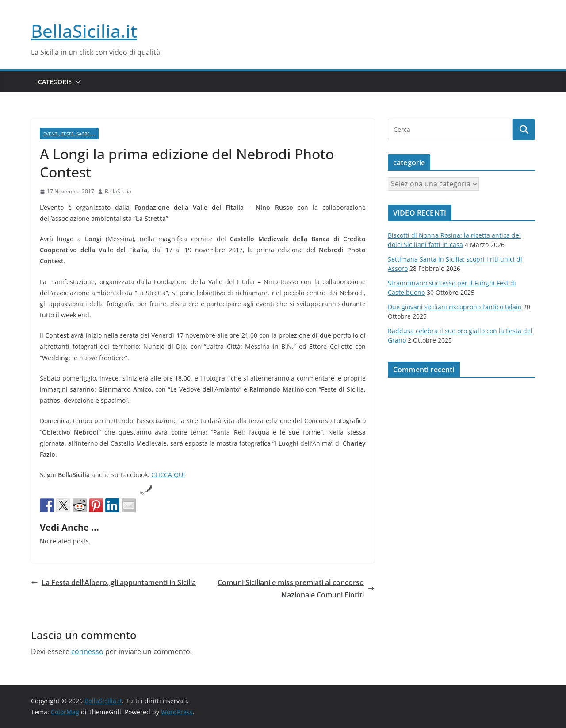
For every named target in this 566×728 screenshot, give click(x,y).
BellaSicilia (118, 191)
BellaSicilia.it (84, 31)
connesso (87, 651)
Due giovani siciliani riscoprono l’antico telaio (455, 307)
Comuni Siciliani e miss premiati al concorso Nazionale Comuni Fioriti (296, 589)
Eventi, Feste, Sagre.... (69, 134)
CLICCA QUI (168, 475)
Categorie (55, 82)
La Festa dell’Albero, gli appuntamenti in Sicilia (113, 582)
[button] (76, 82)
